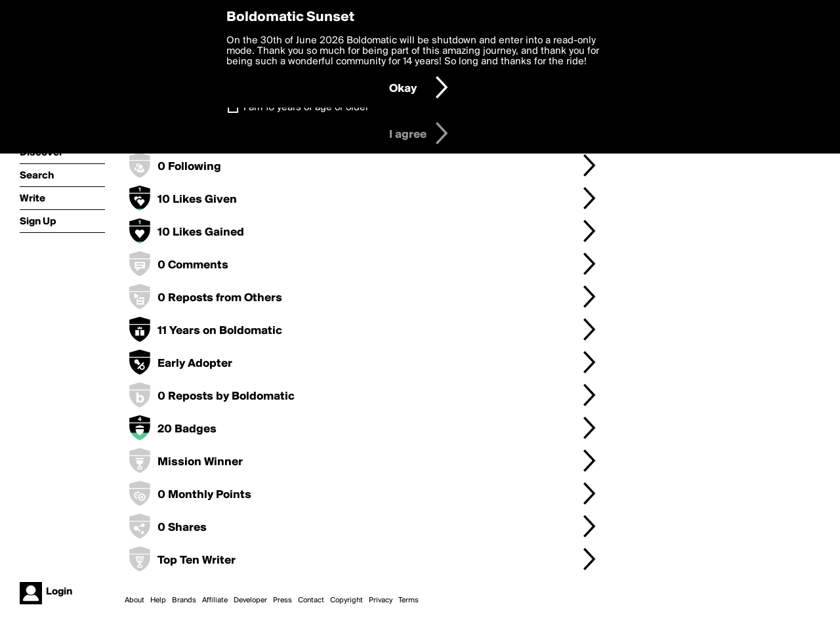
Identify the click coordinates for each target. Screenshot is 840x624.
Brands (184, 600)
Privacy (381, 600)
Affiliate (215, 600)
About (135, 600)
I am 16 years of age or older (306, 108)
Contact (311, 600)
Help (158, 600)
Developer (250, 600)
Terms (409, 600)
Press (283, 600)
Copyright (346, 600)
